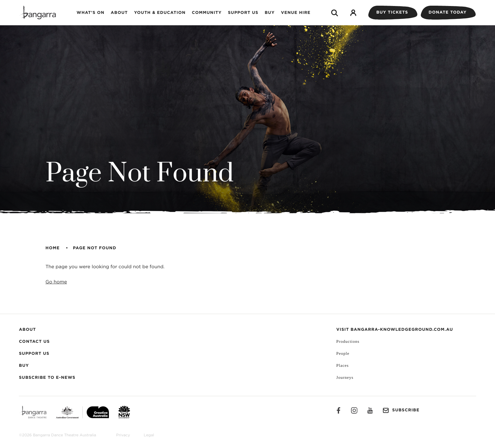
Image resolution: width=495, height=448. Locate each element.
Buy (270, 13)
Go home (56, 282)
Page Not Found (95, 248)
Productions (348, 341)
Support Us (243, 13)
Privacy (123, 435)
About (119, 13)
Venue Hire (296, 13)
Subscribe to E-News (47, 378)
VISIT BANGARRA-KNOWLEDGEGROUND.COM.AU (395, 330)
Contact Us (34, 342)
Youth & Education (160, 13)
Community (207, 13)
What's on (91, 13)
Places (342, 365)
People (343, 353)
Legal (149, 435)
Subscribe (401, 410)
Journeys (345, 377)
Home (53, 248)
